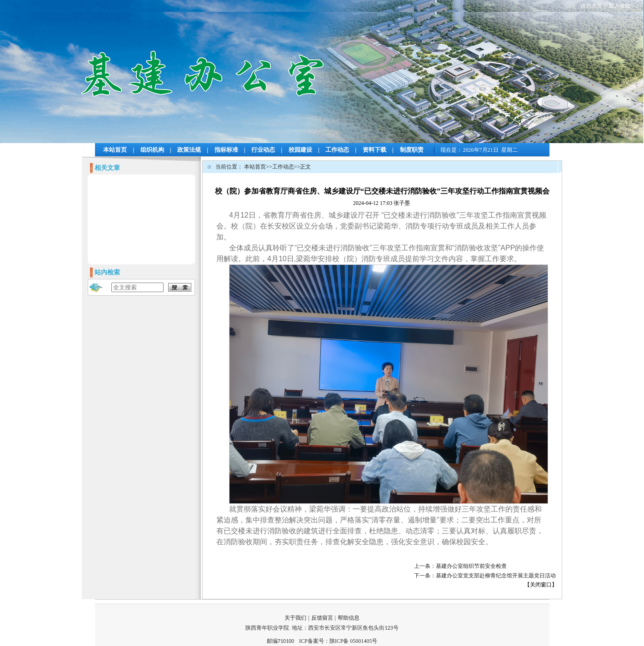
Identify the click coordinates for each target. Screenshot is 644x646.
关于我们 (295, 618)
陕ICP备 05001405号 (354, 641)
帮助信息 (349, 618)
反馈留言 (322, 618)
